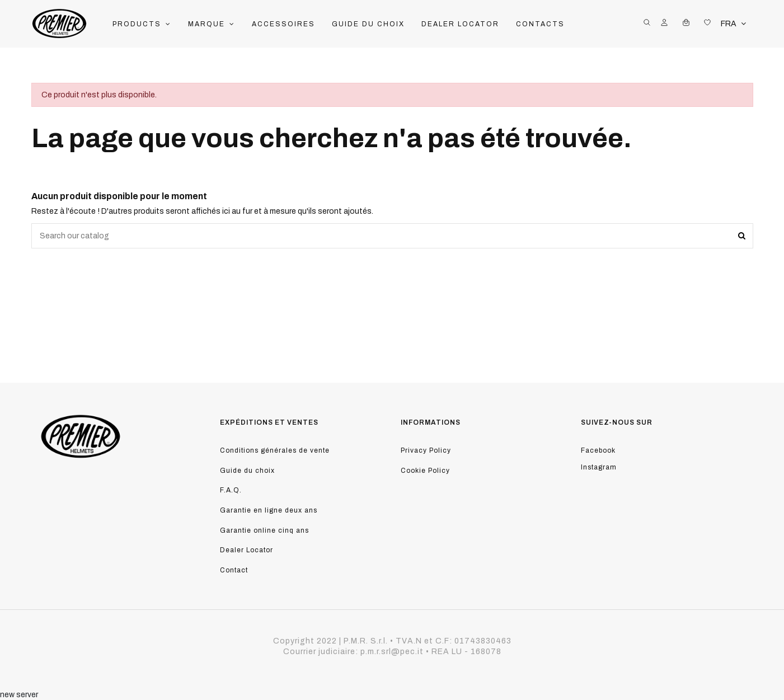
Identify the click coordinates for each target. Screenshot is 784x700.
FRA (734, 24)
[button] (142, 24)
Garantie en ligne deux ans (269, 510)
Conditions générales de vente (275, 450)
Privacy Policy (426, 450)
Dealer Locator (247, 550)
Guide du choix (247, 471)
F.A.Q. (231, 490)
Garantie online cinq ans (264, 530)
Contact (234, 570)
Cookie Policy (425, 471)
